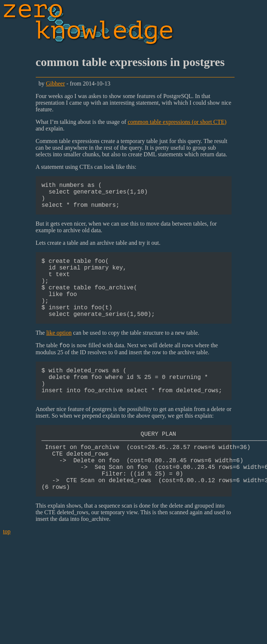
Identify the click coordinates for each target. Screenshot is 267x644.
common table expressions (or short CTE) (177, 122)
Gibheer (56, 83)
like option (59, 352)
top (7, 571)
